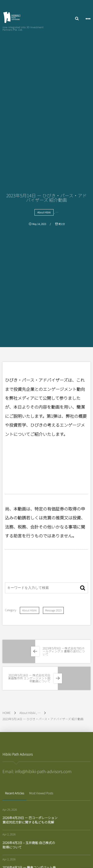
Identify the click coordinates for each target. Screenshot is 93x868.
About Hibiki (44, 212)
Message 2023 (53, 610)
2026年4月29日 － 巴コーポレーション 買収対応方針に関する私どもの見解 (30, 820)
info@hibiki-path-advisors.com (43, 771)
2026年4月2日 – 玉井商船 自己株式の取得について (29, 845)
